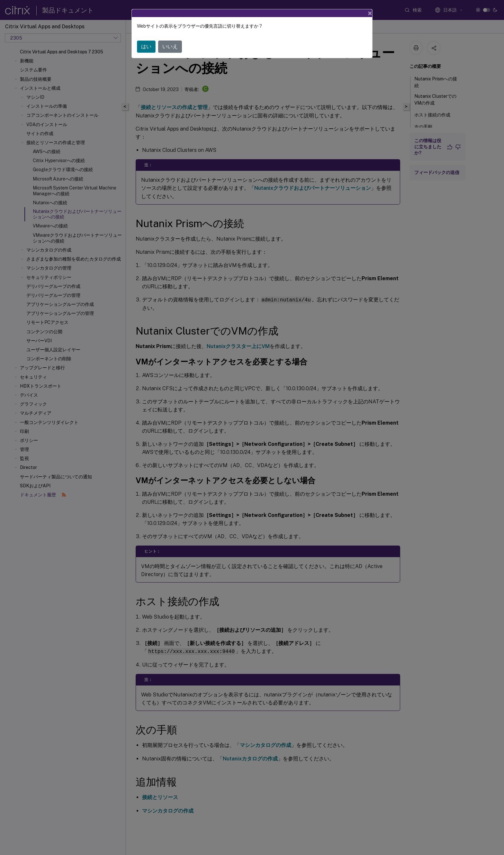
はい (146, 46)
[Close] (370, 13)
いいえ (170, 46)
